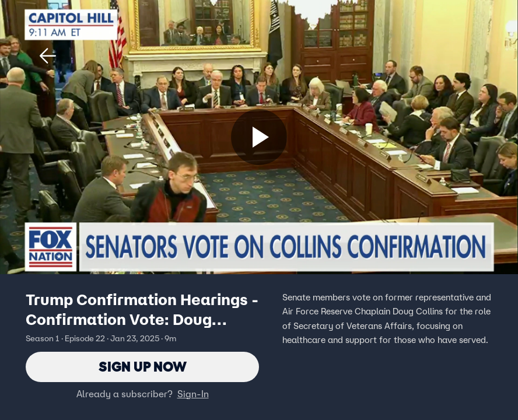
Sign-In (193, 394)
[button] (48, 56)
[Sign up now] (259, 137)
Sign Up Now (143, 367)
